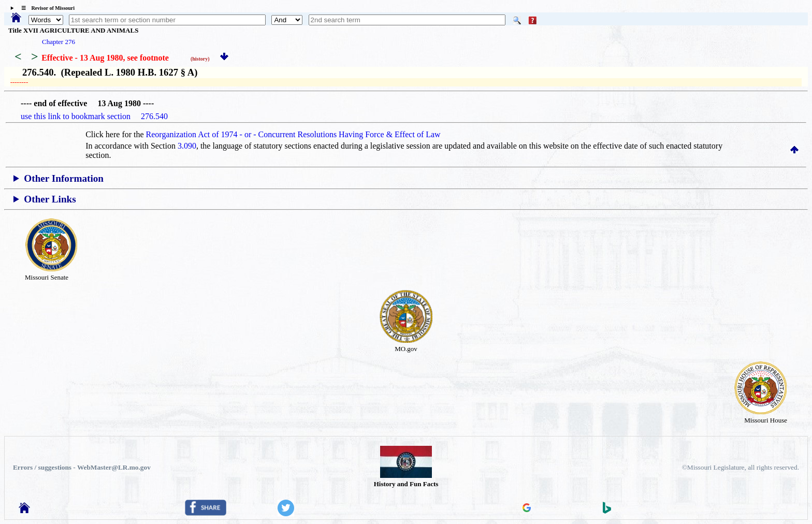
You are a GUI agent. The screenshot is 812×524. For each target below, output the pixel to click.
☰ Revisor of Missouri (45, 8)
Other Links (50, 199)
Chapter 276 (59, 42)
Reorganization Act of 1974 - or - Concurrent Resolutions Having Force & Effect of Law (293, 134)
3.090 (187, 146)
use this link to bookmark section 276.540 (94, 116)
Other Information (64, 178)
